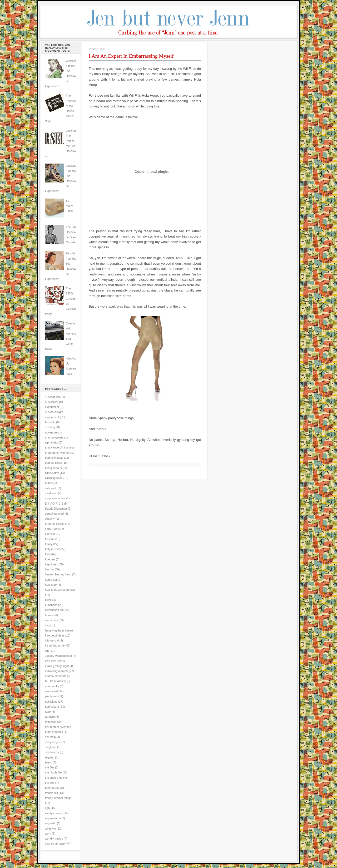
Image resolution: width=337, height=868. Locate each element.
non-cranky (52, 686)
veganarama (53, 818)
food (48, 554)
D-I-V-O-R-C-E (54, 504)
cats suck (51, 488)
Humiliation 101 (55, 610)
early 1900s (52, 529)
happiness (51, 564)
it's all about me (55, 645)
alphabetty (51, 442)
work (48, 834)
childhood (51, 493)
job (47, 651)
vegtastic (51, 823)
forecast (50, 559)
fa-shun (50, 539)
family (49, 544)
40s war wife (53, 397)
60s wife (50, 422)
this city (50, 783)
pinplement (52, 696)
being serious (53, 468)
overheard (51, 691)
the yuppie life (54, 778)
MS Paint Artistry (55, 681)
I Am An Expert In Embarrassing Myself (131, 56)
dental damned (54, 514)
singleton (51, 747)
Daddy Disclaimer (56, 509)
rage (48, 712)
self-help (50, 737)
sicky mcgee (53, 742)
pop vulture (52, 707)
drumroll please (55, 524)
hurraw (49, 615)
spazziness (52, 752)
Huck (48, 600)
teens (48, 762)
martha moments (56, 676)
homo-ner (51, 580)
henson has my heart (58, 574)
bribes (49, 483)
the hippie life (53, 772)
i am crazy (51, 620)
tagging (50, 757)
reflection (51, 722)
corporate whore (55, 498)
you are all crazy (55, 844)
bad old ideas (53, 463)
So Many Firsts (69, 206)
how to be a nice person (60, 590)
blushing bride (54, 478)
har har (49, 569)
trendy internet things (58, 798)
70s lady (50, 427)
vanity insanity (54, 813)
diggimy (50, 519)
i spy (48, 625)
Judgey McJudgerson (58, 656)
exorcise (50, 534)
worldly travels (54, 839)
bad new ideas (54, 458)
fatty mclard (52, 549)
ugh (47, 808)
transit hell (51, 793)
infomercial (52, 640)
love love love (54, 661)
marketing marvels (57, 671)
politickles (51, 702)
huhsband (51, 605)
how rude (51, 585)
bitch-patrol (52, 473)
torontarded (52, 788)
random (50, 717)
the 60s (50, 767)
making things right (57, 666)
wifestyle (50, 828)
